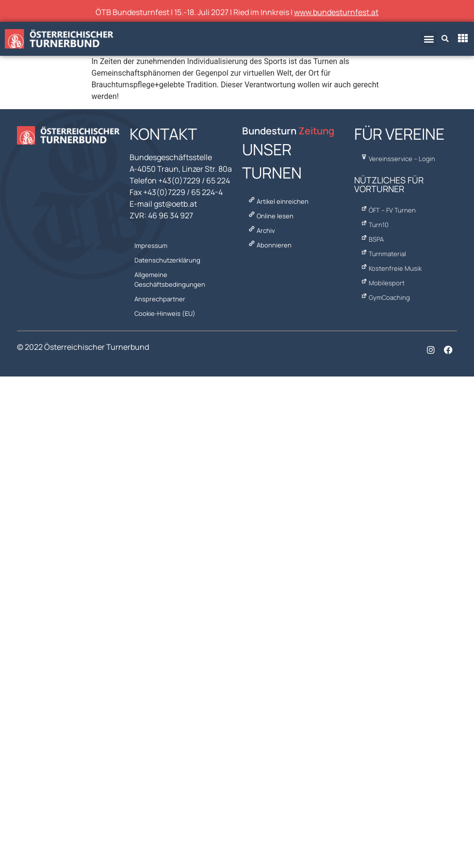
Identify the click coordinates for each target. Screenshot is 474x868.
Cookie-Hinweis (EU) (165, 313)
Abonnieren (269, 245)
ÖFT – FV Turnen (387, 210)
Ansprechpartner (160, 299)
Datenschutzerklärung (167, 260)
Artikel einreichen (278, 201)
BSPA (371, 239)
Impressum (151, 246)
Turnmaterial (383, 254)
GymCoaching (384, 297)
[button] (429, 39)
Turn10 (374, 225)
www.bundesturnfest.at (336, 12)
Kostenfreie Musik (390, 268)
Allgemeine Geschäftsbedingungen (170, 279)
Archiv (261, 230)
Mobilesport (382, 283)
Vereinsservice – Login (397, 159)
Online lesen (270, 216)
